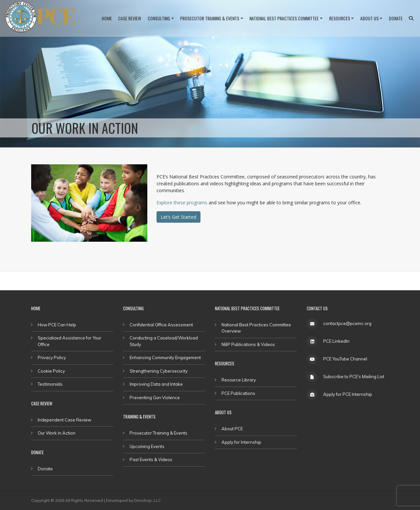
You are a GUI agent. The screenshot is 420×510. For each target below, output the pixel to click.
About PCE (232, 429)
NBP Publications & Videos (248, 344)
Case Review (130, 18)
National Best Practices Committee (284, 18)
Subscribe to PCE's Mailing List (354, 377)
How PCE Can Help (57, 325)
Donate (396, 18)
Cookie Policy (51, 371)
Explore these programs (182, 203)
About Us (369, 18)
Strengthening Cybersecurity (159, 371)
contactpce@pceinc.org (347, 323)
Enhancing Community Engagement (165, 357)
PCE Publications (238, 393)
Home (107, 18)
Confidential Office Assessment (161, 325)
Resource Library (239, 380)
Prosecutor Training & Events (210, 18)
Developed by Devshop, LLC (133, 500)
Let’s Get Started (178, 217)
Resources (340, 18)
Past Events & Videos (151, 459)
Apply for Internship (241, 442)
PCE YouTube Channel (345, 359)
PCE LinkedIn (336, 341)
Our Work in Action (57, 433)
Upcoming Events (147, 446)
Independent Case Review (64, 420)
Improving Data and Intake (156, 384)
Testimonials (50, 384)
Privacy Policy (52, 357)
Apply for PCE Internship (348, 394)
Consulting (159, 18)
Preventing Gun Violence (155, 398)
